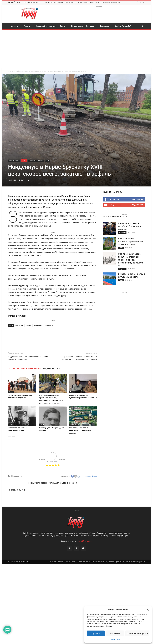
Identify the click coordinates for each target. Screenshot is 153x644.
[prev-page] (10, 438)
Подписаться (138, 205)
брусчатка (19, 325)
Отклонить (115, 633)
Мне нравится (137, 199)
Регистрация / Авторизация (53, 2)
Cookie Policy (115, 639)
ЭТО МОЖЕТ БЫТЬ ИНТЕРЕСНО (24, 369)
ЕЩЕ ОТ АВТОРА (51, 369)
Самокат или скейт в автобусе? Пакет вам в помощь (130, 226)
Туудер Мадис (50, 325)
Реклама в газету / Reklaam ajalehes (88, 2)
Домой (11, 71)
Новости (15, 26)
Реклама (91, 26)
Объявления (69, 2)
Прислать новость (56, 642)
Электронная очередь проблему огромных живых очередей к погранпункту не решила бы (131, 260)
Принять (96, 633)
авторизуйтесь (90, 476)
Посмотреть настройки (137, 633)
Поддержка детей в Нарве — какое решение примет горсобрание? (28, 358)
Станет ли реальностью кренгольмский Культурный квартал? (80, 430)
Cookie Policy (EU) (123, 26)
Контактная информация (111, 2)
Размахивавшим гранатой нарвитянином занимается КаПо (131, 242)
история (29, 325)
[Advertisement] (76, 49)
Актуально (73, 425)
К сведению (32, 161)
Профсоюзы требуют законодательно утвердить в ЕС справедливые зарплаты (79, 358)
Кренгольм (38, 325)
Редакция (106, 26)
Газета (28, 26)
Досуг (63, 26)
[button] (148, 610)
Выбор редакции (22, 71)
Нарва (47, 161)
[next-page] (14, 438)
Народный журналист (46, 26)
